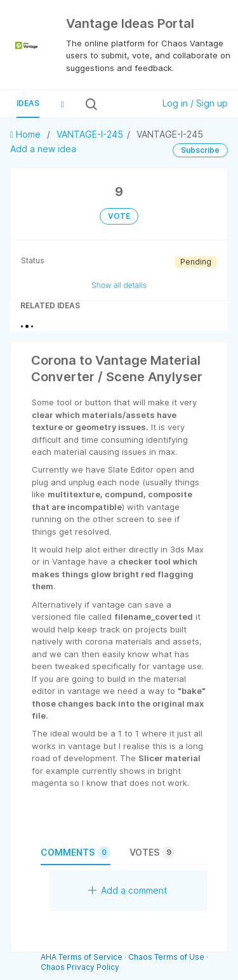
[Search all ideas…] (125, 104)
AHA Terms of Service (83, 957)
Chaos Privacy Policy (80, 967)
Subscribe (200, 150)
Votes (152, 853)
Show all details (119, 285)
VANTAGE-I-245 (90, 134)
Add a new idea (43, 149)
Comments (76, 853)
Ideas (28, 103)
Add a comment (128, 890)
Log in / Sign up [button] (195, 103)
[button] (62, 104)
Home (27, 134)
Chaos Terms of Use (166, 957)
